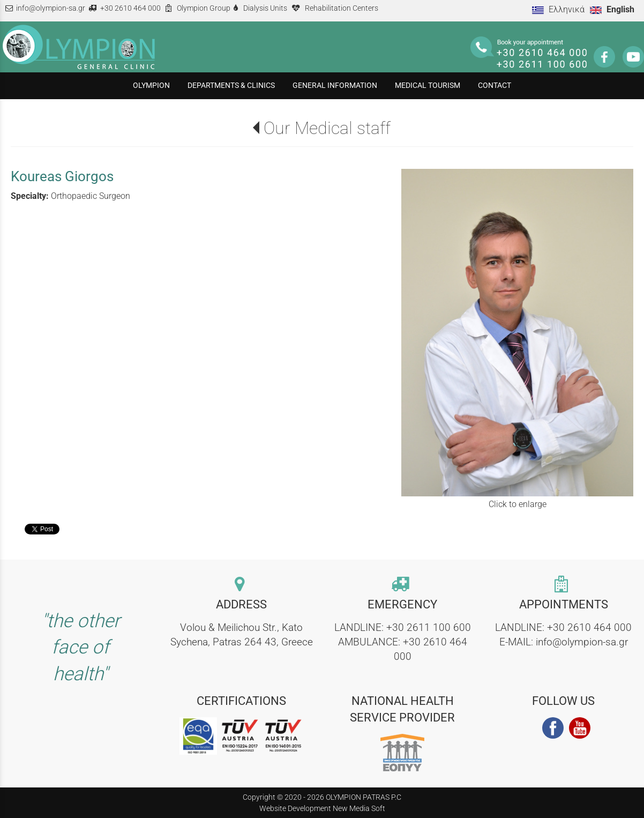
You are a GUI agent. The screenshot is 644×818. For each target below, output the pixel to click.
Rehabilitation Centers (342, 8)
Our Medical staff (327, 128)
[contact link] (242, 585)
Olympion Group (204, 8)
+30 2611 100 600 (429, 627)
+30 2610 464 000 (130, 8)
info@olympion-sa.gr (51, 8)
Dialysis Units (265, 8)
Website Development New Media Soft (322, 808)
